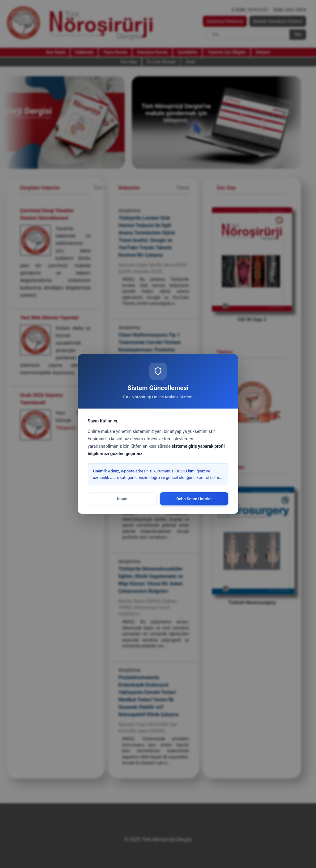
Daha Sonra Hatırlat (194, 499)
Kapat (122, 499)
